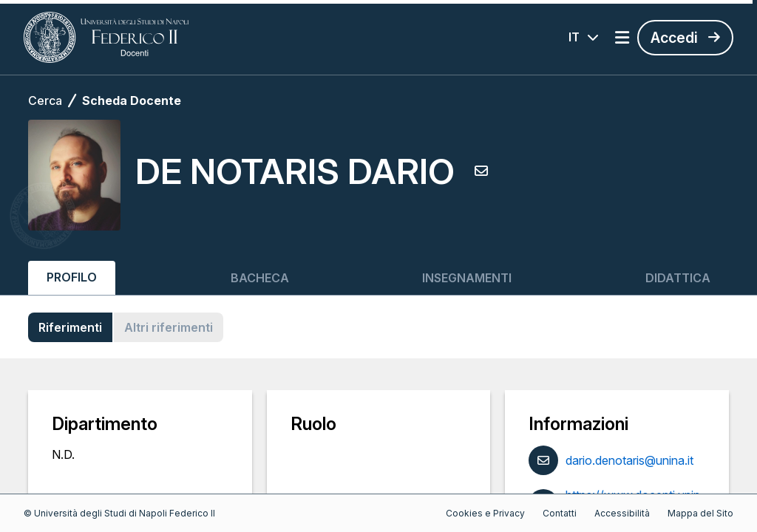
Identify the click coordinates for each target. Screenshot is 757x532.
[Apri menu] (622, 38)
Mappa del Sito (700, 513)
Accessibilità (622, 513)
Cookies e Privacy (485, 513)
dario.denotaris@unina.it (629, 460)
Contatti (560, 513)
